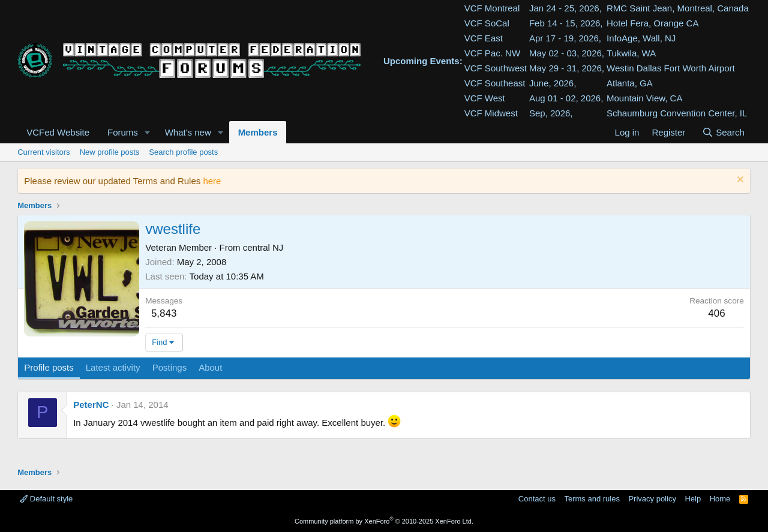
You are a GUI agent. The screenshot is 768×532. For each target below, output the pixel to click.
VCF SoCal (487, 23)
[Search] (723, 132)
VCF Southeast (495, 83)
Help (693, 499)
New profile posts (110, 152)
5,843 (164, 313)
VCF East (484, 38)
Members (258, 132)
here (212, 181)
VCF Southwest (496, 68)
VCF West (485, 98)
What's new (188, 132)
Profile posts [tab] (49, 367)
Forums (123, 132)
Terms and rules (592, 499)
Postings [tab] (170, 367)
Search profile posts (183, 152)
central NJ (263, 247)
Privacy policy (652, 499)
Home (720, 499)
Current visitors (43, 152)
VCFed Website (58, 132)
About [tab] (210, 367)
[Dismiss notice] (739, 181)
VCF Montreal (492, 8)
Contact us (537, 499)
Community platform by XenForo (384, 521)
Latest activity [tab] (113, 367)
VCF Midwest (491, 113)
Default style (46, 499)
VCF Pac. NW (492, 53)
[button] (148, 132)
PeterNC (91, 405)
